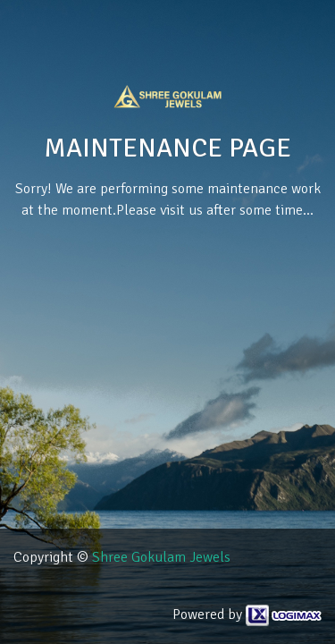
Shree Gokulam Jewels (161, 557)
